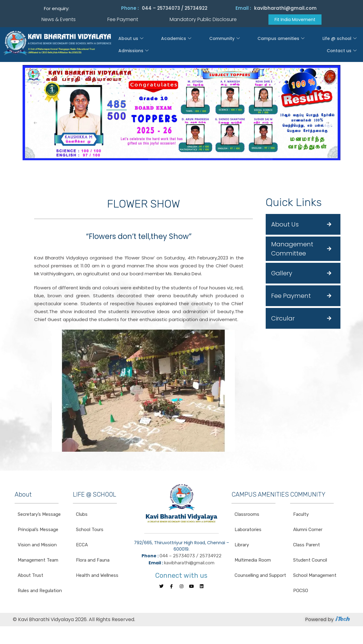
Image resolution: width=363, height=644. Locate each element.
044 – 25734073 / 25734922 (175, 8)
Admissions (310, 45)
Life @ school (276, 45)
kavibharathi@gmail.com (285, 8)
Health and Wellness (97, 576)
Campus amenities (234, 45)
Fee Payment (291, 296)
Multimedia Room (253, 561)
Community (192, 45)
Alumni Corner (308, 530)
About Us (285, 225)
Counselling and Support (260, 576)
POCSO (301, 591)
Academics (159, 45)
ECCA (82, 545)
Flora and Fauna (93, 561)
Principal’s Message (38, 530)
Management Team (38, 561)
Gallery (282, 274)
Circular (283, 319)
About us (128, 45)
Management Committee (292, 249)
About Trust (31, 576)
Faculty (301, 515)
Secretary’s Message (39, 515)
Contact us (344, 45)
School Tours (90, 530)
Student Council (310, 561)
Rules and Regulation (40, 591)
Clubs (82, 515)
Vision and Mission (37, 545)
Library (242, 545)
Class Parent (307, 545)
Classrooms (247, 515)
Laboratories (248, 530)
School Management (315, 576)
